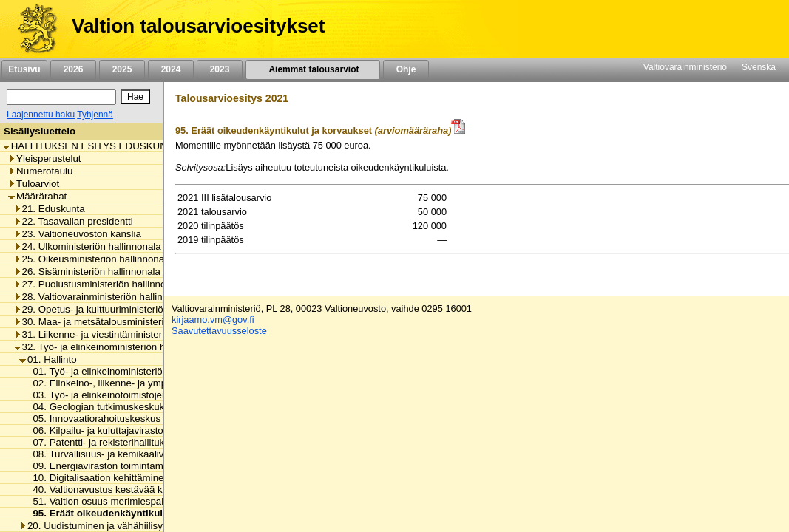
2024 (171, 69)
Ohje (406, 69)
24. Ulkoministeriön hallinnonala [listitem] (88, 246)
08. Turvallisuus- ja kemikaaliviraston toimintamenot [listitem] (141, 454)
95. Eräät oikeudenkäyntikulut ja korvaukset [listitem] (131, 513)
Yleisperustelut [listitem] (44, 158)
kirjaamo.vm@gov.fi (213, 320)
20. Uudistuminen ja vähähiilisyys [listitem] (96, 526)
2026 (73, 69)
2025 (122, 69)
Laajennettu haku (41, 115)
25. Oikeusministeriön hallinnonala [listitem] (93, 259)
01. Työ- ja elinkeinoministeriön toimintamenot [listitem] (128, 371)
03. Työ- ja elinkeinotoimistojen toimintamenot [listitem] (128, 395)
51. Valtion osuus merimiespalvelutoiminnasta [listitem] (128, 501)
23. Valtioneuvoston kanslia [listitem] (78, 234)
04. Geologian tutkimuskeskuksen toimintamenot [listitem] (135, 407)
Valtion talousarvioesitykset (198, 26)
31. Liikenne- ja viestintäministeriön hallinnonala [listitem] (122, 334)
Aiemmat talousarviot (313, 69)
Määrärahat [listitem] (37, 196)
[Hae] (135, 97)
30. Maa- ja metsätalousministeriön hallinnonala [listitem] (122, 322)
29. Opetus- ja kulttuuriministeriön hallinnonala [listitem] (119, 309)
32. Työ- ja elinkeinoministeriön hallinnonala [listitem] (114, 347)
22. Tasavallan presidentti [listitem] (74, 221)
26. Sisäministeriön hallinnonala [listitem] (87, 272)
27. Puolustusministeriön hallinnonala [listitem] (99, 284)
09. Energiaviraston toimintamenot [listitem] (103, 466)
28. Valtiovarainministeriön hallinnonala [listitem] (103, 297)
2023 (220, 69)
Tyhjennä (95, 115)
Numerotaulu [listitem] (40, 171)
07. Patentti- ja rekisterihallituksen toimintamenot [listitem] (135, 442)
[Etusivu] (32, 29)
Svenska (759, 67)
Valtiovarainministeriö (685, 67)
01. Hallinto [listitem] (48, 359)
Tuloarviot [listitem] (34, 184)
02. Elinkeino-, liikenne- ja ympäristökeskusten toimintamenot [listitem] (162, 383)
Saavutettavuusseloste (219, 331)
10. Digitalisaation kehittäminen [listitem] (97, 478)
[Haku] (61, 97)
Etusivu (24, 69)
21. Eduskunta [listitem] (50, 209)
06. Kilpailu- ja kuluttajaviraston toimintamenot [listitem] (129, 430)
